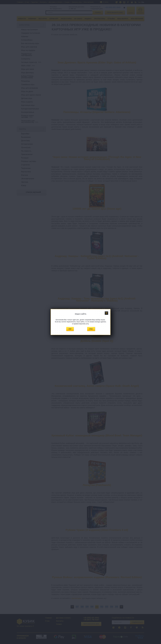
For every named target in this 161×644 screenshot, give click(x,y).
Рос (91, 329)
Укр (70, 329)
